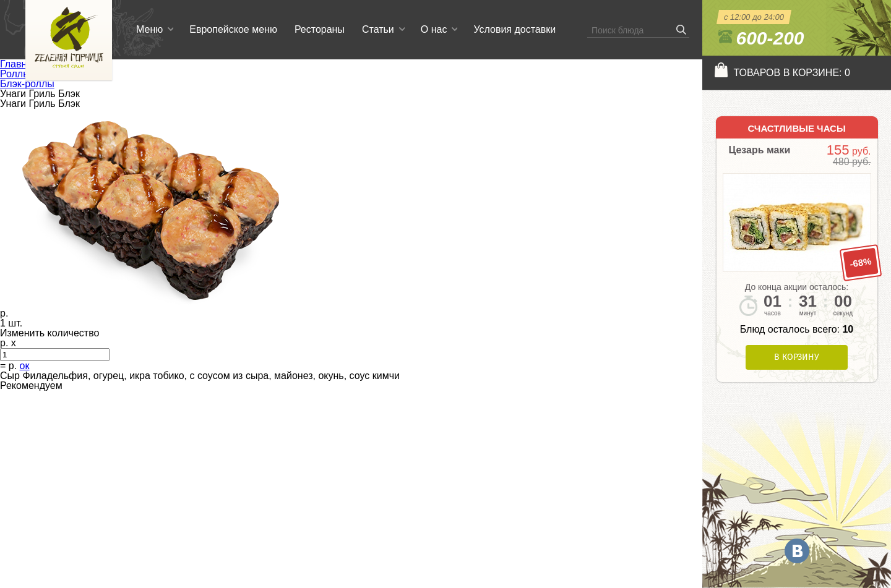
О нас (434, 29)
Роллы (15, 74)
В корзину (797, 357)
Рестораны (320, 29)
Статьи (378, 29)
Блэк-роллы (27, 84)
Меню (149, 29)
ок (25, 366)
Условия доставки (514, 29)
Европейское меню (233, 29)
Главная (19, 64)
